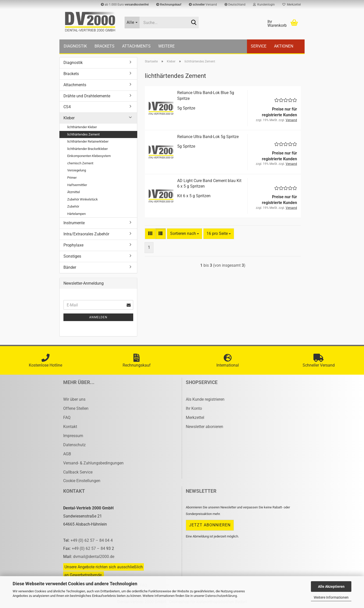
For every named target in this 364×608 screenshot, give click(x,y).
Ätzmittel (74, 192)
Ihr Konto (194, 408)
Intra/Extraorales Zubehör (86, 234)
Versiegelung (77, 170)
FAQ (67, 418)
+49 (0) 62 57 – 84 (89, 548)
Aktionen (284, 46)
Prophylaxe (73, 245)
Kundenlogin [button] (264, 5)
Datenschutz (74, 445)
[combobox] (185, 234)
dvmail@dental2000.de (94, 557)
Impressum (73, 436)
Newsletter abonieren (204, 427)
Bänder (70, 267)
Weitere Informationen (331, 597)
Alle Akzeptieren (331, 587)
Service (259, 46)
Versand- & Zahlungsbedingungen (93, 463)
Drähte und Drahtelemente (87, 96)
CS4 (67, 107)
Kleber (69, 118)
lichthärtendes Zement (83, 134)
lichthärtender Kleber (82, 127)
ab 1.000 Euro (125, 5)
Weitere (166, 46)
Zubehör (73, 206)
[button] (235, 5)
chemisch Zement (80, 163)
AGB (67, 454)
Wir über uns (74, 399)
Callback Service (78, 472)
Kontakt (70, 427)
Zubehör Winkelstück (83, 199)
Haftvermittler (77, 185)
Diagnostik (75, 46)
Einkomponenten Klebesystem (89, 156)
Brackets (105, 46)
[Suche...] (132, 22)
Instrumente (74, 223)
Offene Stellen (76, 408)
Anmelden (98, 317)
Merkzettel (292, 5)
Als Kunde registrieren (205, 399)
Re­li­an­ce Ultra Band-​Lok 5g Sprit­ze (208, 137)
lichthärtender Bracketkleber (87, 149)
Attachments (136, 46)
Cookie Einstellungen (82, 481)
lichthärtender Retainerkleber (88, 141)
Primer (72, 178)
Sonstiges (72, 256)
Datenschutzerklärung (221, 596)
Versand (203, 5)
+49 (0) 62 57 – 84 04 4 (92, 540)
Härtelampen (76, 214)
